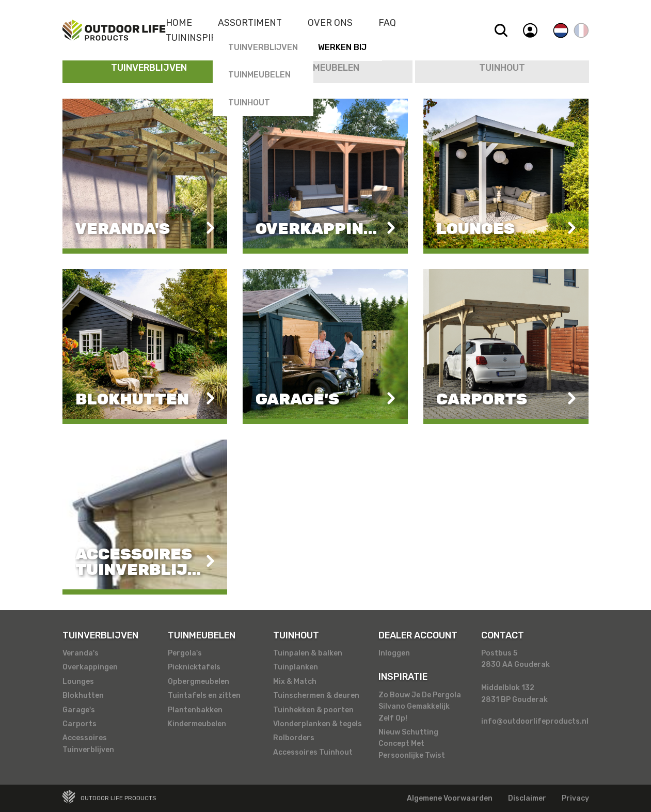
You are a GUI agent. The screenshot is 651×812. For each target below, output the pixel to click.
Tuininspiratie (201, 37)
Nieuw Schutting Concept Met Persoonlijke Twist (412, 744)
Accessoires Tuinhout (313, 752)
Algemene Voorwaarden (450, 798)
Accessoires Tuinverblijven (88, 744)
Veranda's (81, 653)
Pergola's (185, 653)
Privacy (575, 798)
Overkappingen (90, 667)
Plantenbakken (195, 710)
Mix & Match (295, 682)
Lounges (78, 682)
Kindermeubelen (197, 724)
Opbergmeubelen (199, 682)
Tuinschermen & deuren (316, 696)
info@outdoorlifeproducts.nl (535, 721)
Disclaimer (527, 798)
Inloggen (394, 653)
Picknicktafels (194, 667)
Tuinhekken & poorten (313, 710)
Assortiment (250, 22)
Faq (387, 22)
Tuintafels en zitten (204, 696)
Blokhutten (83, 696)
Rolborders (294, 738)
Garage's (79, 710)
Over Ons (330, 22)
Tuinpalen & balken (308, 653)
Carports (80, 724)
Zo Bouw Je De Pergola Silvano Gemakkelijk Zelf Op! (420, 707)
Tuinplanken (296, 667)
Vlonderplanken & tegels (317, 724)
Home (179, 22)
